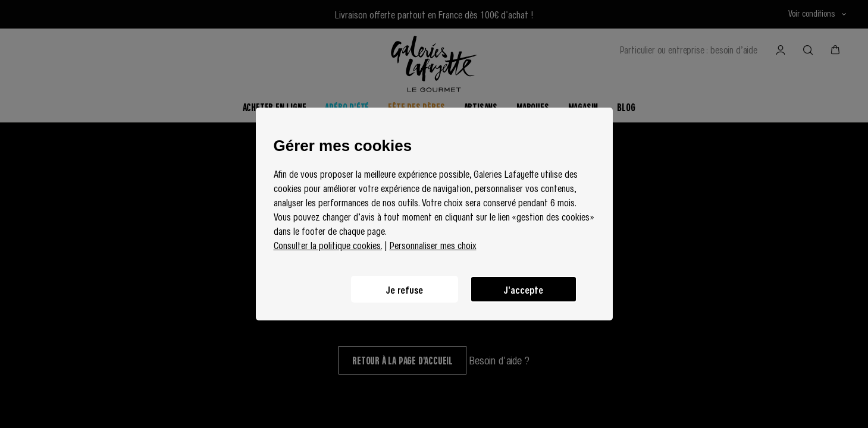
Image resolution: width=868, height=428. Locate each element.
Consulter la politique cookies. (328, 245)
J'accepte (524, 289)
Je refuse (405, 289)
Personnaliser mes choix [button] (433, 245)
